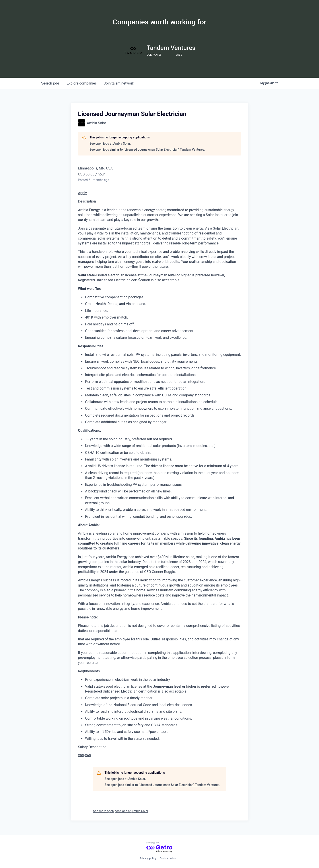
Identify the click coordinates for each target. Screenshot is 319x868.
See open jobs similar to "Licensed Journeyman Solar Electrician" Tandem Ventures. (147, 150)
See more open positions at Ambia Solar (121, 811)
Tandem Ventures (171, 48)
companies (82, 83)
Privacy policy (148, 858)
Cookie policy (168, 858)
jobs (50, 83)
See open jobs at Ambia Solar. (110, 144)
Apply (82, 193)
